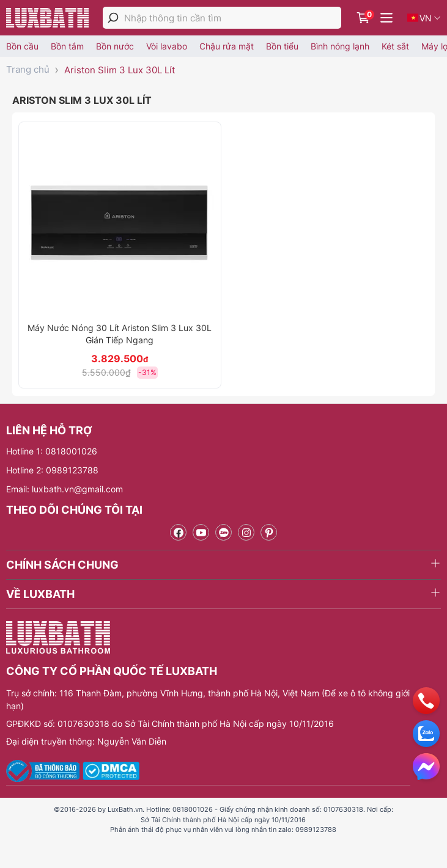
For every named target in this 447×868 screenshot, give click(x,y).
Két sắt (395, 46)
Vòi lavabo (167, 46)
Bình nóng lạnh (340, 46)
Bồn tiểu (282, 46)
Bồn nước (115, 46)
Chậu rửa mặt (227, 46)
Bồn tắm (67, 46)
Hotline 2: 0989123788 (52, 470)
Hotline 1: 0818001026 (52, 451)
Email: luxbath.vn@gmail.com (65, 489)
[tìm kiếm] (113, 18)
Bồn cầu (22, 46)
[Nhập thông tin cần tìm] (233, 18)
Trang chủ (28, 69)
